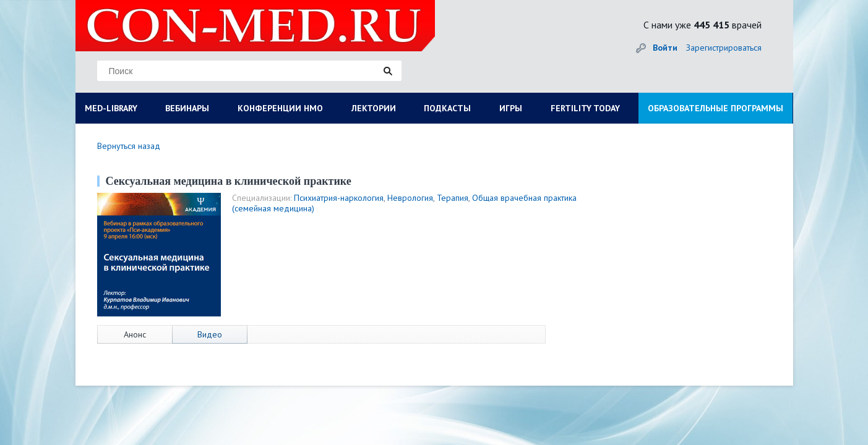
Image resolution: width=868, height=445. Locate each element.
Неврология (410, 198)
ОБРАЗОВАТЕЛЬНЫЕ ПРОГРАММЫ (715, 108)
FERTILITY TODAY (585, 108)
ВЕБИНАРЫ (187, 108)
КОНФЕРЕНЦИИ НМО (280, 108)
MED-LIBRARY (111, 108)
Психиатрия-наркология (339, 198)
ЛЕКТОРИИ (374, 108)
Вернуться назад (129, 146)
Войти (665, 48)
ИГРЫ (511, 108)
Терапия (453, 198)
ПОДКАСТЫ (447, 108)
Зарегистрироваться (724, 48)
